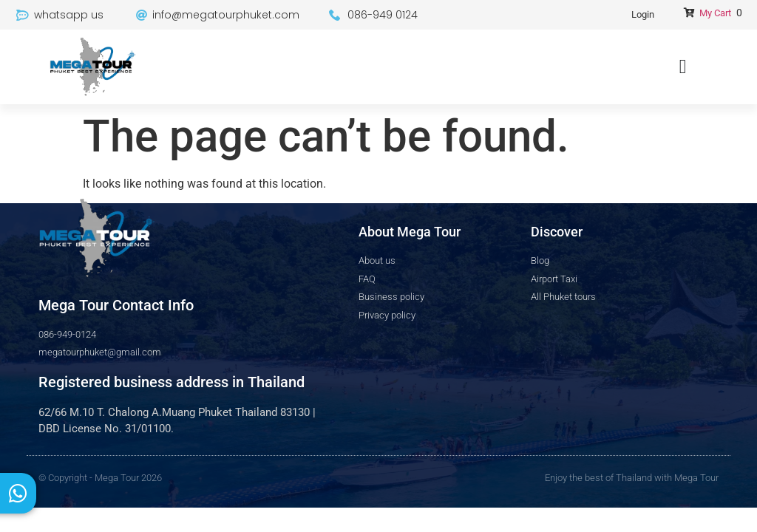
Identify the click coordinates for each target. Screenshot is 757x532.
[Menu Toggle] (683, 67)
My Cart (715, 13)
